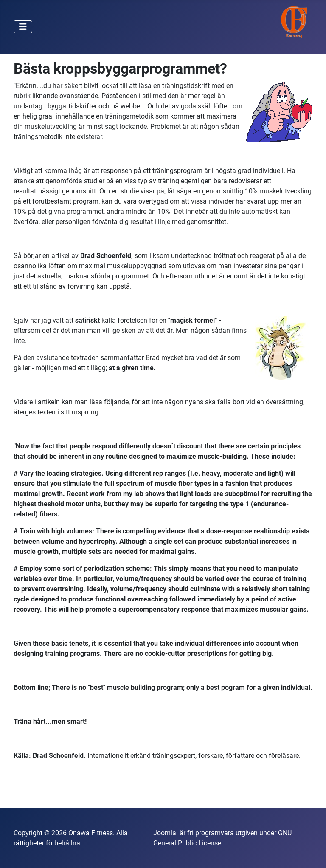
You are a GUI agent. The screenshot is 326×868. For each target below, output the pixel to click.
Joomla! (166, 833)
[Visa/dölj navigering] (23, 27)
